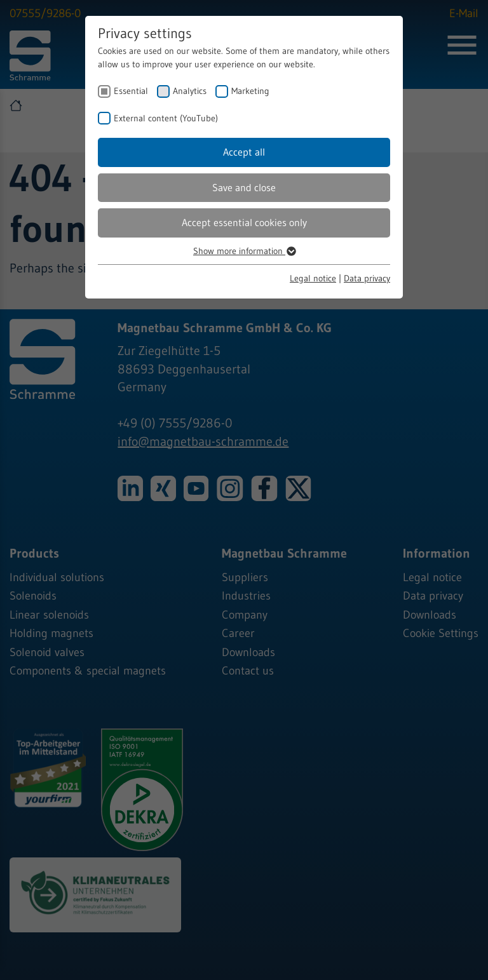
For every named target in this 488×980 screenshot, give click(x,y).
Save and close (244, 187)
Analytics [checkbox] (190, 91)
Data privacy (367, 278)
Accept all (244, 152)
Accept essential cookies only (244, 222)
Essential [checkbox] (131, 91)
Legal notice (313, 278)
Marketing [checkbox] (250, 91)
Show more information (244, 251)
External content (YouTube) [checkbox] (166, 118)
